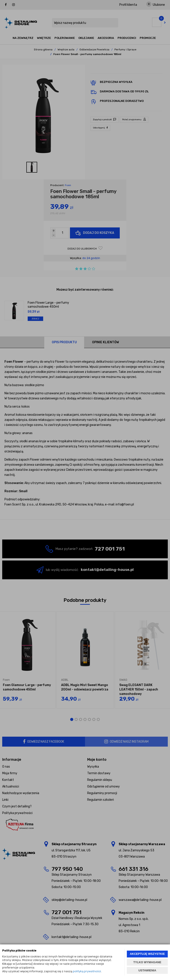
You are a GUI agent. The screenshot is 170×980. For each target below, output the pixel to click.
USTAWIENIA (147, 970)
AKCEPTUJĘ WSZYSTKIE (147, 954)
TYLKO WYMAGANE (147, 962)
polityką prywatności (87, 971)
